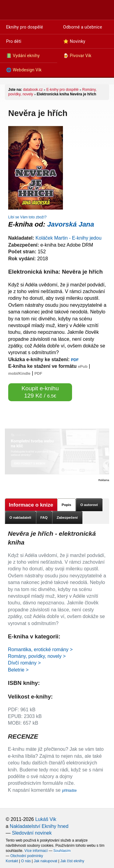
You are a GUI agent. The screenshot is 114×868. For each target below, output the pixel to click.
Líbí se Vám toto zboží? (27, 217)
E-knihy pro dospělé (62, 90)
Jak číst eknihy (72, 861)
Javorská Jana (71, 224)
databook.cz (33, 90)
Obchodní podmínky (27, 856)
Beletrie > (18, 670)
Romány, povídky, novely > (37, 656)
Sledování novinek (32, 833)
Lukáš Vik (46, 819)
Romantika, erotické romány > (40, 649)
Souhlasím (62, 851)
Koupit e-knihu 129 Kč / (40, 392)
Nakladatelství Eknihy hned (39, 826)
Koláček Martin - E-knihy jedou (69, 238)
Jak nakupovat (45, 861)
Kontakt (12, 861)
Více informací (36, 851)
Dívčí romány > (24, 663)
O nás (26, 861)
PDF (75, 360)
